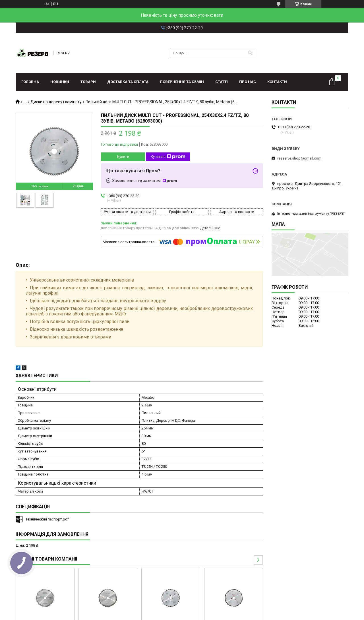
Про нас (248, 82)
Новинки (60, 82)
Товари (88, 82)
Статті (222, 82)
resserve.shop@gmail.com (299, 158)
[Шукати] (250, 53)
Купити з (168, 157)
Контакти (277, 82)
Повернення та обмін (182, 82)
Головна (30, 82)
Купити (123, 157)
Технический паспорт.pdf (47, 519)
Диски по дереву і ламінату (56, 102)
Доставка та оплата (128, 82)
